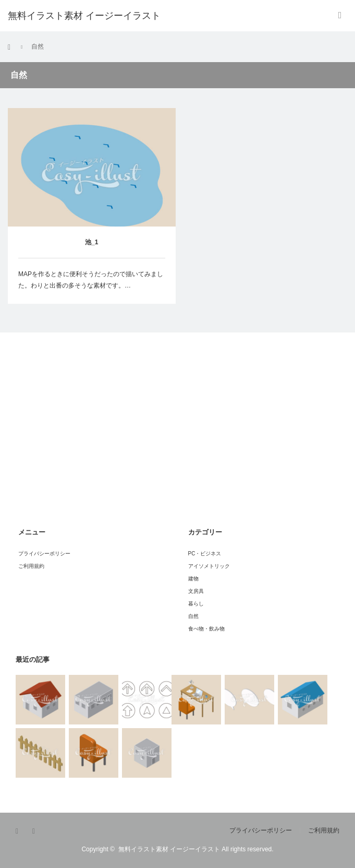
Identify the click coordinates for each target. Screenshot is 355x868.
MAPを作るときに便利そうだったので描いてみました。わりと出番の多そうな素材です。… (91, 280)
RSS (37, 831)
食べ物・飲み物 (206, 629)
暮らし (196, 604)
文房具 (196, 591)
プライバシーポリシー (44, 554)
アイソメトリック (209, 566)
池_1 (91, 242)
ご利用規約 (31, 566)
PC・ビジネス (205, 554)
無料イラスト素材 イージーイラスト (169, 849)
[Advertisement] (94, 442)
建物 (193, 579)
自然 (193, 616)
